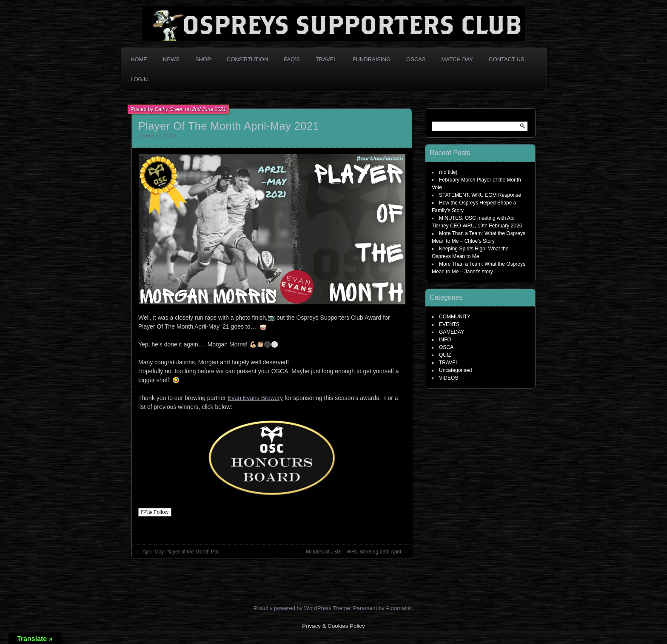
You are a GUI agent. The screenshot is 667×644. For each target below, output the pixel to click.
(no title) (448, 172)
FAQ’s (292, 59)
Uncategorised (455, 370)
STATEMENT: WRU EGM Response (480, 195)
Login (139, 79)
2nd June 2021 (209, 109)
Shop (203, 59)
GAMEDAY (452, 332)
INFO (445, 340)
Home (139, 59)
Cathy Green (169, 109)
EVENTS (449, 324)
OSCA (170, 136)
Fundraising (372, 59)
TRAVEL (449, 363)
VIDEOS (449, 378)
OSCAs (416, 59)
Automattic (399, 608)
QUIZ (445, 355)
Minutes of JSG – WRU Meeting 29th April (353, 552)
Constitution (248, 59)
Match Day (457, 59)
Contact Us (506, 59)
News (171, 59)
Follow (155, 512)
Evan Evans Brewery (255, 398)
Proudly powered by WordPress (292, 608)
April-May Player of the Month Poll (181, 552)
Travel (326, 59)
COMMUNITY (455, 317)
